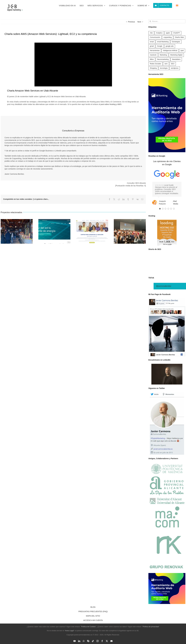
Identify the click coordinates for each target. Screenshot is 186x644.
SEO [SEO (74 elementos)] (173, 64)
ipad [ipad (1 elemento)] (182, 51)
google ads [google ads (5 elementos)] (170, 46)
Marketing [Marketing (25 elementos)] (163, 55)
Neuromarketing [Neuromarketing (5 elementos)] (163, 59)
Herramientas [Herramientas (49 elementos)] (155, 51)
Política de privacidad (151, 627)
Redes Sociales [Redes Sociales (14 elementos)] (156, 64)
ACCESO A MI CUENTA (93, 620)
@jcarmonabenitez (164, 286)
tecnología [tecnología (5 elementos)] (164, 68)
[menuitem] (177, 5)
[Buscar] (150, 21)
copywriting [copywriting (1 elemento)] (168, 37)
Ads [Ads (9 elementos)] (151, 33)
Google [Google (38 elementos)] (160, 46)
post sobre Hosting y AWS (111, 104)
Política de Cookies (88, 627)
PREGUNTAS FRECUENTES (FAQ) (93, 611)
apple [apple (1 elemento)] (168, 33)
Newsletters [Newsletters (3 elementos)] (176, 59)
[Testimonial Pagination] (160, 209)
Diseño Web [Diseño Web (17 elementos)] (179, 37)
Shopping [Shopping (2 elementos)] (153, 68)
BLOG (93, 607)
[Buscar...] (167, 21)
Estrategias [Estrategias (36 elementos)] (176, 42)
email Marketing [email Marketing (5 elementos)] (163, 42)
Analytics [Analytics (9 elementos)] (159, 33)
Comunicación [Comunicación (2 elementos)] (155, 37)
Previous (131, 22)
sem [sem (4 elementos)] (166, 64)
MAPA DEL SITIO (93, 616)
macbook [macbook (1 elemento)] (153, 55)
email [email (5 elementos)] (152, 42)
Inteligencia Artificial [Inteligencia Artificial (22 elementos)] (170, 51)
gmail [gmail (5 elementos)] (152, 46)
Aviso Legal (69, 631)
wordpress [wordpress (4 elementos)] (175, 68)
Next (139, 22)
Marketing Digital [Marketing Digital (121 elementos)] (176, 55)
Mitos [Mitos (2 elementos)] (152, 59)
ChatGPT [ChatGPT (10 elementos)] (177, 33)
